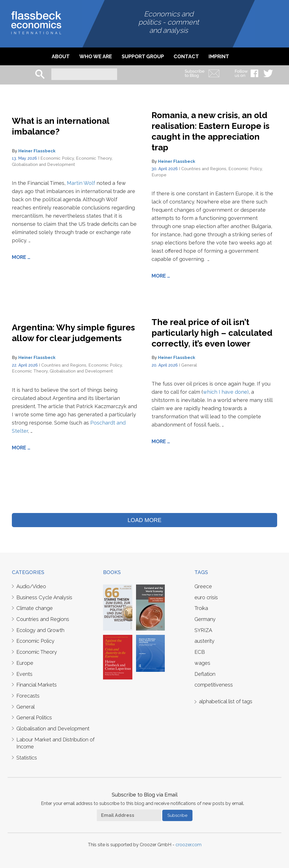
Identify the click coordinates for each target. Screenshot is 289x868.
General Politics (34, 717)
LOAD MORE (144, 520)
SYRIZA (203, 630)
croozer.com (189, 845)
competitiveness (214, 685)
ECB (200, 652)
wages (202, 663)
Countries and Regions (204, 169)
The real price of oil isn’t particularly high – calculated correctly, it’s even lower (212, 333)
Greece (203, 586)
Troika (201, 608)
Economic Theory (94, 158)
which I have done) (226, 392)
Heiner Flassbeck (37, 151)
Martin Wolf (81, 183)
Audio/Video (31, 586)
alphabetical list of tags (226, 701)
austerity (204, 641)
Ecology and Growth (40, 630)
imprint (219, 56)
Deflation (205, 674)
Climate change (35, 608)
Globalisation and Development (43, 164)
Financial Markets (37, 685)
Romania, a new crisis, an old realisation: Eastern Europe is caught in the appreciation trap (211, 131)
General (189, 365)
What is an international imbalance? (61, 126)
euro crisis (206, 597)
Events (24, 674)
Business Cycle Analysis (44, 597)
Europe (159, 175)
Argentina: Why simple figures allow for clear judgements (73, 333)
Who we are (96, 56)
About (61, 56)
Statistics (27, 758)
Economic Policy (57, 158)
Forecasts (28, 696)
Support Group (143, 56)
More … (21, 257)
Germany (205, 619)
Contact (186, 56)
